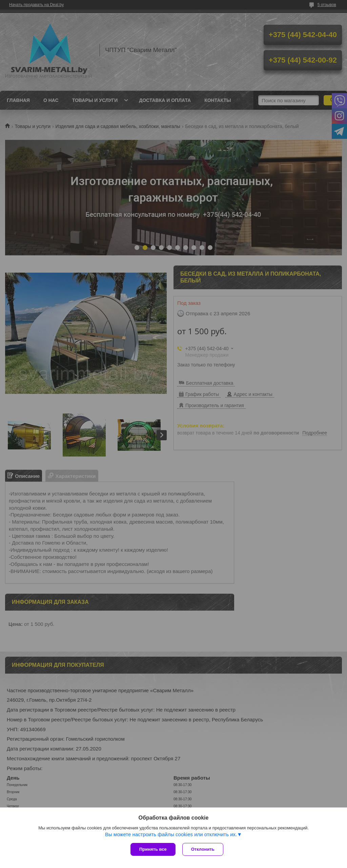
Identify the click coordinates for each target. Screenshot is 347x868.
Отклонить (203, 849)
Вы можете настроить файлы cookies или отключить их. (171, 834)
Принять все (153, 849)
